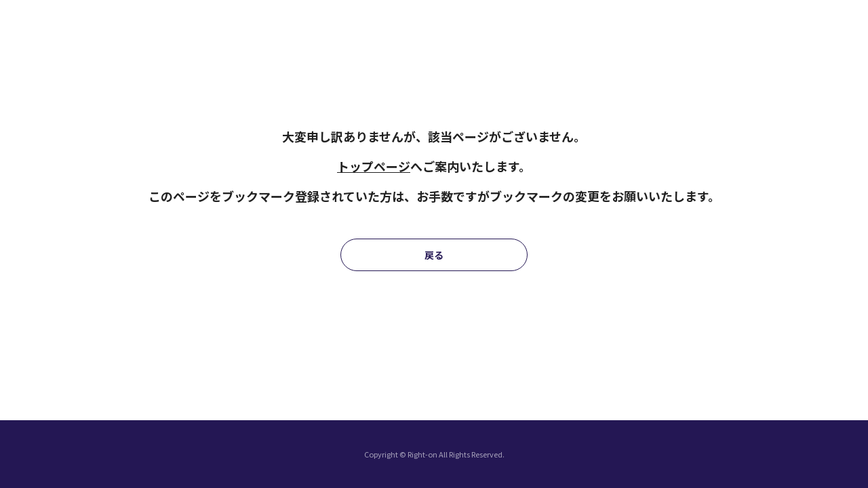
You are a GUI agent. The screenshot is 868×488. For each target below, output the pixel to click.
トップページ (374, 166)
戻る (434, 255)
